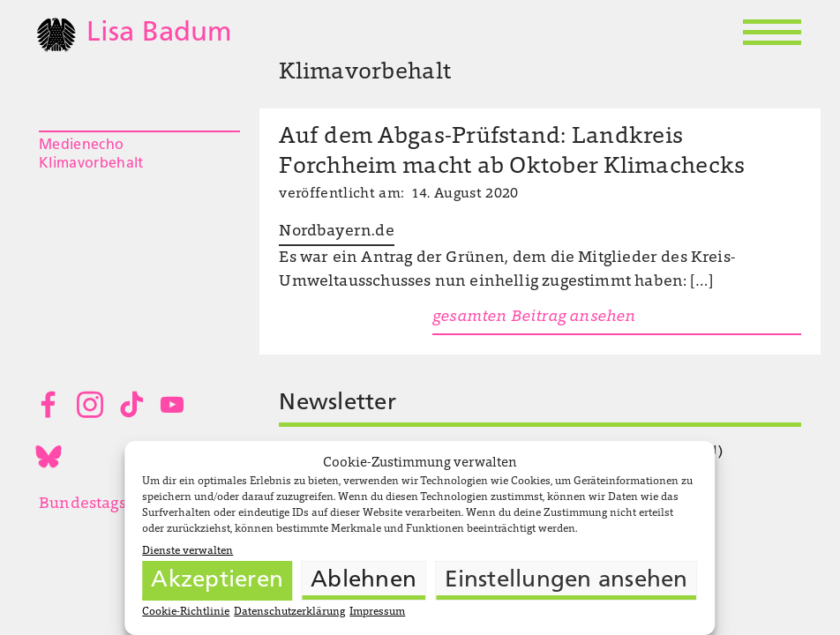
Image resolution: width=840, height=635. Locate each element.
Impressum (377, 612)
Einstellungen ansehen (566, 581)
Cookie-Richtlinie (186, 612)
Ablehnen (364, 581)
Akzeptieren (217, 581)
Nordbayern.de (336, 232)
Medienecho (81, 146)
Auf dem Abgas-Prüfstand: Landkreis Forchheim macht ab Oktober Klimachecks (512, 153)
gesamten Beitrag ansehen (534, 317)
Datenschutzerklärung (289, 612)
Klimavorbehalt (91, 164)
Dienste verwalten (187, 551)
